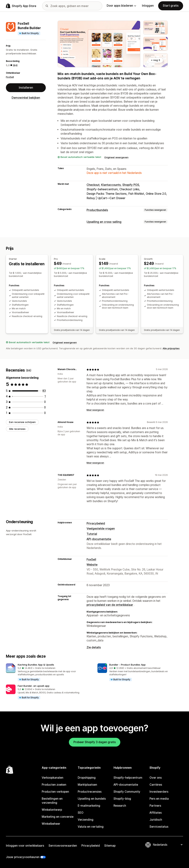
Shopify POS (131, 185)
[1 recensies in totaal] (45, 396)
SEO (81, 813)
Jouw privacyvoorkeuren (23, 857)
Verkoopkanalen (53, 778)
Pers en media (159, 799)
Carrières (156, 785)
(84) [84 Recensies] (15, 65)
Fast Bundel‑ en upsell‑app (34, 686)
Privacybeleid (96, 523)
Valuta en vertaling (91, 827)
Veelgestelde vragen (101, 529)
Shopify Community (127, 792)
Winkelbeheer (51, 824)
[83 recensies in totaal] (44, 391)
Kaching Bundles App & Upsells (36, 665)
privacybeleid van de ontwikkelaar (110, 605)
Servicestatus (159, 827)
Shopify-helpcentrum (128, 778)
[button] (49, 672)
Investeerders (159, 792)
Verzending (86, 820)
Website (92, 565)
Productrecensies (90, 792)
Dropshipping (87, 778)
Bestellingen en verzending (52, 801)
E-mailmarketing (89, 806)
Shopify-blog (122, 799)
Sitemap (110, 846)
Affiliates (156, 813)
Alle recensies (17, 429)
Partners (155, 806)
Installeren (26, 88)
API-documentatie (99, 539)
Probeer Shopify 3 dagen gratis (95, 742)
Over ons (156, 778)
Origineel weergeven (116, 157)
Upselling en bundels (92, 799)
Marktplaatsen (87, 785)
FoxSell (10, 77)
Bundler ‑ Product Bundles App (127, 665)
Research (120, 806)
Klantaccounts (111, 185)
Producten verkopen (55, 792)
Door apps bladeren (121, 6)
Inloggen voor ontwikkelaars (25, 846)
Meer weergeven (95, 410)
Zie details (94, 647)
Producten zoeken (54, 785)
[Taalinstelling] (168, 845)
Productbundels (97, 210)
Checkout (93, 185)
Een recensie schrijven (22, 422)
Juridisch (156, 820)
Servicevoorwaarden (63, 846)
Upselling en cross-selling (104, 222)
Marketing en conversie (58, 817)
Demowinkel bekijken (26, 98)
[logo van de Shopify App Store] (21, 6)
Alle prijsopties (171, 348)
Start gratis (171, 6)
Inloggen (148, 6)
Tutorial (92, 534)
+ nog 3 (156, 60)
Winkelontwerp (52, 810)
